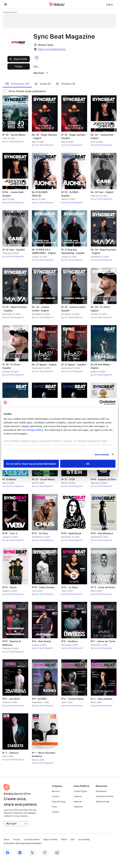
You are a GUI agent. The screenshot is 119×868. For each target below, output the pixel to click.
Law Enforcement (32, 847)
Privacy (17, 847)
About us (56, 799)
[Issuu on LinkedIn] (20, 861)
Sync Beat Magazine (15, 149)
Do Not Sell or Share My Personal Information (23, 851)
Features (78, 804)
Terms (7, 847)
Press (54, 815)
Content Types (80, 799)
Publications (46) (17, 92)
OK (88, 464)
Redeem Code (102, 809)
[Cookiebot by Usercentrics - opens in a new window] (102, 403)
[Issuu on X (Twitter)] (32, 861)
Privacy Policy (35, 430)
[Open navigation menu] (6, 4)
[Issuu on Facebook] (7, 861)
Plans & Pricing (58, 809)
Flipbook (78, 809)
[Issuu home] (57, 4)
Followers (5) (65, 92)
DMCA (64, 847)
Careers (56, 804)
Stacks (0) (42, 92)
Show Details (102, 454)
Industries (78, 815)
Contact (55, 820)
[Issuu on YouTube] (57, 861)
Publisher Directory (105, 804)
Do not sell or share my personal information (31, 464)
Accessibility (84, 847)
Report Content (50, 847)
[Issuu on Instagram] (45, 861)
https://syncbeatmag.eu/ (52, 49)
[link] (110, 4)
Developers (101, 799)
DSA (73, 847)
